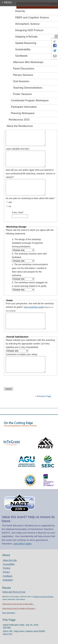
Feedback (8, 576)
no (10, 206)
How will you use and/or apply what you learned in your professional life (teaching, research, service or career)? (31, 174)
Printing (6, 568)
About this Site (10, 560)
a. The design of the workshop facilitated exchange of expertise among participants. (27, 243)
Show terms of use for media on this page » (19, 608)
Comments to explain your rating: (22, 354)
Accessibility (9, 564)
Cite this (7, 627)
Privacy (6, 572)
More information (9, 613)
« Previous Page (43, 396)
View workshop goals (34, 307)
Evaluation (8, 580)
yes (10, 202)
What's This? (8, 634)
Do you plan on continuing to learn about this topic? (30, 198)
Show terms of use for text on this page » (18, 604)
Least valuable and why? (18, 149)
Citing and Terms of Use (14, 592)
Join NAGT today (23, 544)
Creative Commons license (43, 597)
